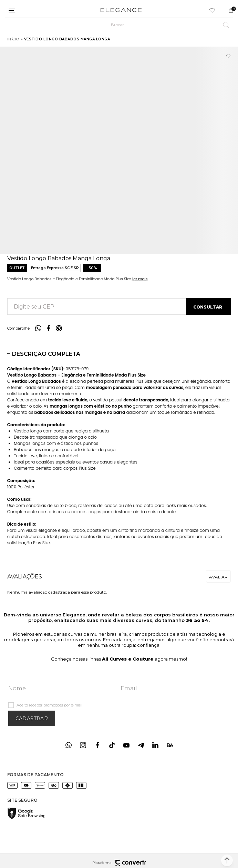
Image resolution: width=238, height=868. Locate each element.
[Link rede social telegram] (141, 745)
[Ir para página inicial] (13, 39)
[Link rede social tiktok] (112, 745)
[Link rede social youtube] (126, 745)
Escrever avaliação (218, 576)
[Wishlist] (212, 10)
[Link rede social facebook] (97, 745)
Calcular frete (208, 306)
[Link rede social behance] (170, 745)
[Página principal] (121, 10)
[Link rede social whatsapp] (69, 745)
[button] (227, 860)
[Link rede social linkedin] (155, 745)
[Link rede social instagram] (83, 745)
